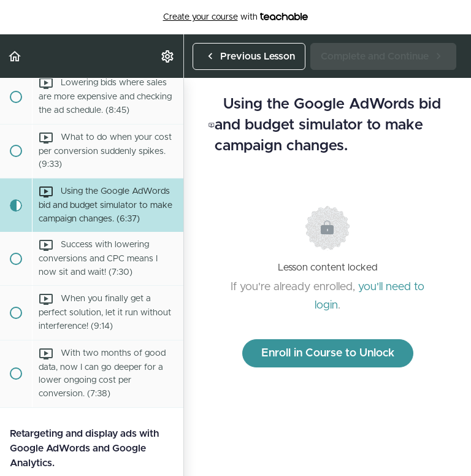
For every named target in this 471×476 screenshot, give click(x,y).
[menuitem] (168, 56)
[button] (15, 56)
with (236, 17)
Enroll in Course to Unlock (328, 353)
